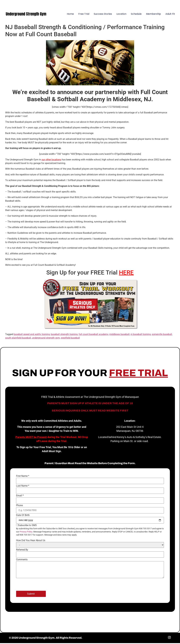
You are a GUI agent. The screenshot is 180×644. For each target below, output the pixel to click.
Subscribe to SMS (27, 526)
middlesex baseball (119, 335)
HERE (126, 273)
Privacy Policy (26, 532)
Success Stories (103, 15)
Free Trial (84, 15)
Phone (19, 506)
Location (121, 15)
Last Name (23, 487)
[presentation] (39, 586)
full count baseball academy (93, 335)
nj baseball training (141, 335)
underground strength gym (46, 339)
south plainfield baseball (18, 339)
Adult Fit (170, 15)
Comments (22, 560)
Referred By (22, 551)
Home (70, 15)
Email (20, 497)
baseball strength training (64, 335)
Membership (153, 15)
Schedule (136, 15)
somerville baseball (162, 335)
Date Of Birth (23, 516)
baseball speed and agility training (32, 335)
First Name (23, 477)
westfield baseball (70, 339)
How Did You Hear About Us (31, 541)
